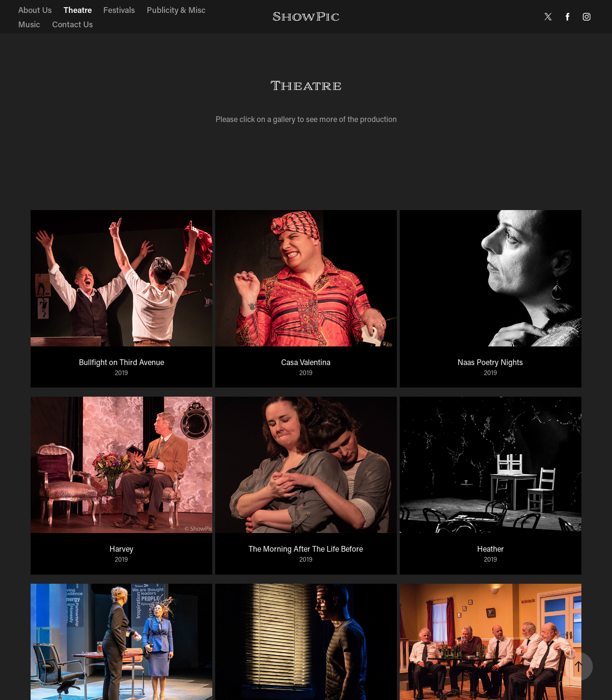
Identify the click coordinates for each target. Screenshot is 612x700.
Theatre (78, 10)
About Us (35, 10)
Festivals (119, 10)
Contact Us (72, 24)
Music (29, 24)
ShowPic (306, 17)
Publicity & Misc (176, 10)
